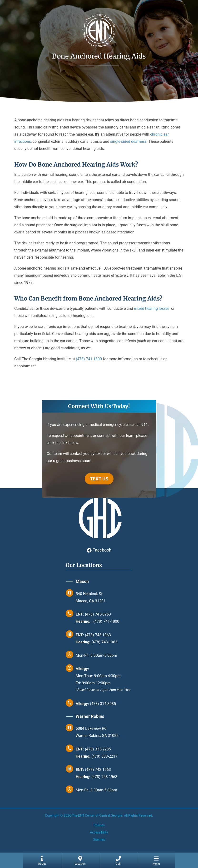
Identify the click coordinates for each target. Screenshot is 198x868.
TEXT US (99, 479)
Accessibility (99, 832)
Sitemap (99, 839)
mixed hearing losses (152, 308)
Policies (99, 825)
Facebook (99, 550)
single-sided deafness (128, 141)
